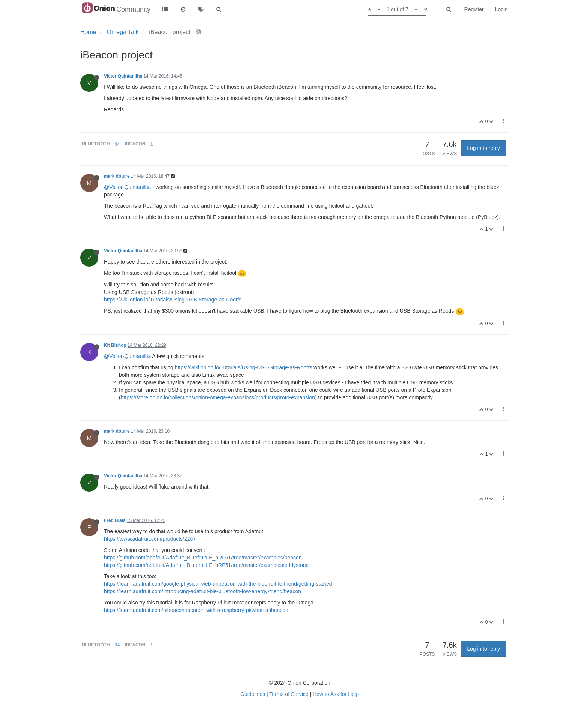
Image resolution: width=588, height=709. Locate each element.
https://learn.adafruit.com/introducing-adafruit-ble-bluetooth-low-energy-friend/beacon (202, 591)
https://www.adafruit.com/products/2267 (150, 539)
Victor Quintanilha (123, 76)
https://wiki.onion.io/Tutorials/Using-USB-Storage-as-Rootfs (173, 300)
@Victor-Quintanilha (127, 187)
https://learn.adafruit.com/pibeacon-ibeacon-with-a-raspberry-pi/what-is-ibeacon (196, 610)
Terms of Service (289, 694)
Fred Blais (115, 520)
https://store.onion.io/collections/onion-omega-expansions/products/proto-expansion (218, 397)
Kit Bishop (115, 345)
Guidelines (253, 694)
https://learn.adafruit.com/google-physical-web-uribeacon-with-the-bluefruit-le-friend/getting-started (218, 584)
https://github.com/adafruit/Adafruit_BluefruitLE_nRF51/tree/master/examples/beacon (203, 558)
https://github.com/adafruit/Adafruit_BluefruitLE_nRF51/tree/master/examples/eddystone (206, 565)
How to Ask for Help (336, 694)
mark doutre (117, 176)
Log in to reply (483, 148)
